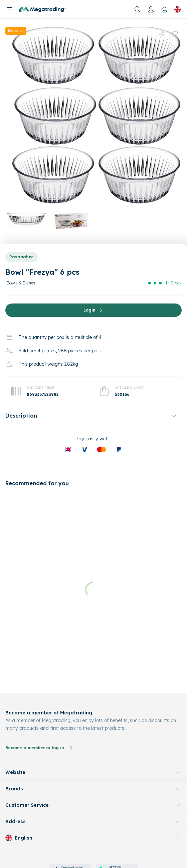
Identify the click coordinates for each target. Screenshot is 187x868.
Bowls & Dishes (21, 283)
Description (21, 416)
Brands (14, 748)
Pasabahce (22, 257)
